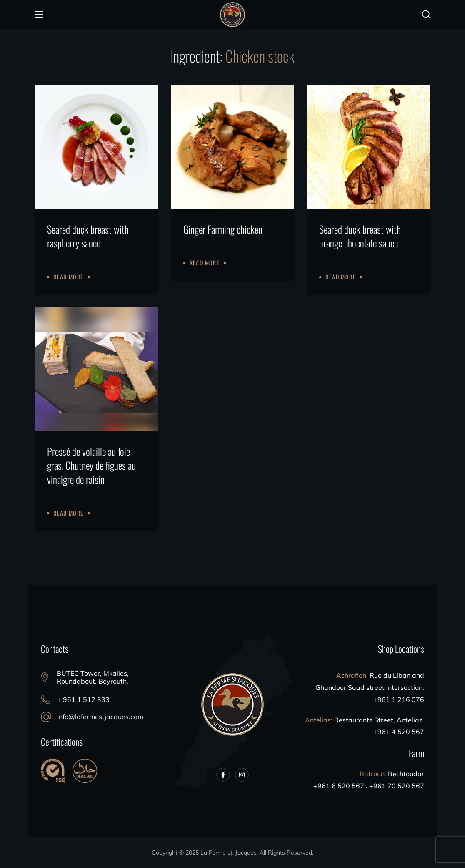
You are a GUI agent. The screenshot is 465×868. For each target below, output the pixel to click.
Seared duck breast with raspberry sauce (88, 236)
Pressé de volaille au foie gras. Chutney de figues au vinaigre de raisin (91, 466)
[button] (426, 15)
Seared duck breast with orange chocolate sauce (360, 236)
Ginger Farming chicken (223, 229)
